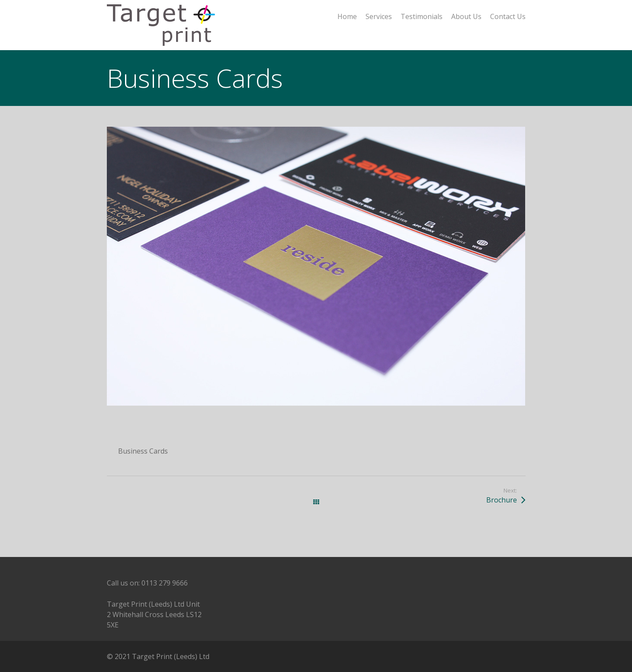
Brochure (502, 500)
